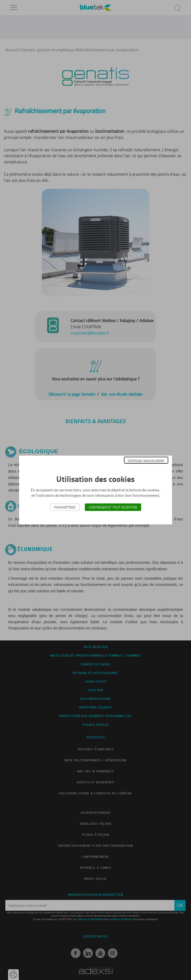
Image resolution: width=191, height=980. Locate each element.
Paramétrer (65, 507)
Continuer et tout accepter (113, 507)
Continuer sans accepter (146, 460)
